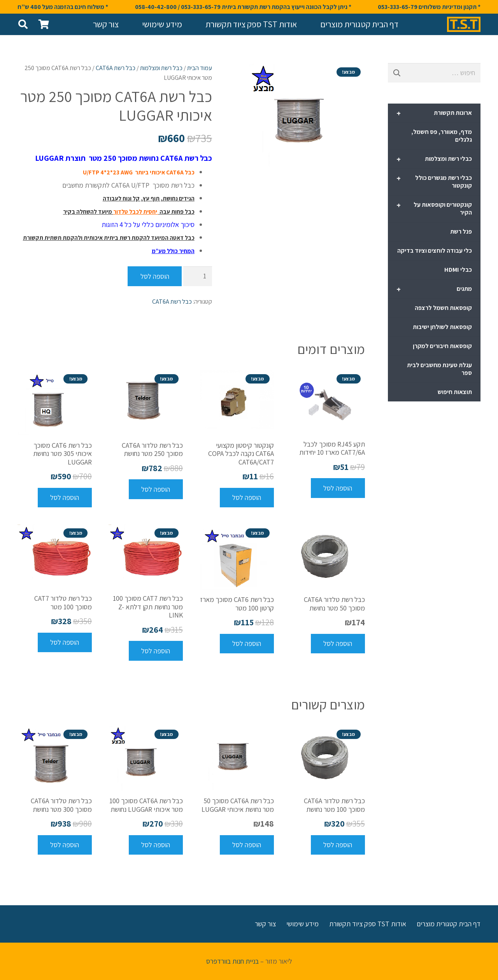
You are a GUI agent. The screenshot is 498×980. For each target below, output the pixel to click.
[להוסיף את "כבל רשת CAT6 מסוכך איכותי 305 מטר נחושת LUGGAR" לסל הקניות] (65, 498)
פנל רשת (461, 231)
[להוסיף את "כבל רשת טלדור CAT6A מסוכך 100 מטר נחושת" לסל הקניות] (338, 845)
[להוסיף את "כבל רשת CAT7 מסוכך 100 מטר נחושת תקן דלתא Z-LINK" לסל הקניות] (156, 651)
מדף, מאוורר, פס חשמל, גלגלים (442, 136)
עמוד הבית (200, 68)
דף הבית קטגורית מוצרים (449, 924)
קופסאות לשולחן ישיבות (442, 327)
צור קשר (265, 924)
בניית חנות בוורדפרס (232, 961)
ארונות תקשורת (434, 113)
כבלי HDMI (458, 270)
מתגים (434, 289)
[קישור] (464, 25)
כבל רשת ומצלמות (161, 68)
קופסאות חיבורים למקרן (442, 346)
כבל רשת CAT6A (116, 68)
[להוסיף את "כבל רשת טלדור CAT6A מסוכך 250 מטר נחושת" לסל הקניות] (156, 489)
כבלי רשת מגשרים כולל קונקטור (434, 181)
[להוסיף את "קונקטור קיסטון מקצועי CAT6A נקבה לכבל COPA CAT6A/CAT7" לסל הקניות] (247, 498)
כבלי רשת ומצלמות (434, 159)
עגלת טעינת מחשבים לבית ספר (439, 369)
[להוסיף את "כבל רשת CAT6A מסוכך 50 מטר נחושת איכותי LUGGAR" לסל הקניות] (247, 845)
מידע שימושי (302, 924)
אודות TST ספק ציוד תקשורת (368, 924)
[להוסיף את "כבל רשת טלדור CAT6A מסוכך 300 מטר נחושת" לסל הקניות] (65, 845)
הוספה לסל (155, 276)
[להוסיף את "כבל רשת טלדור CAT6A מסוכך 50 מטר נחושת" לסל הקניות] (338, 644)
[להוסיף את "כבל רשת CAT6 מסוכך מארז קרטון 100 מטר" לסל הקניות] (247, 644)
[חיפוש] (23, 24)
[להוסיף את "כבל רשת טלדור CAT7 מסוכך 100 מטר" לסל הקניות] (65, 642)
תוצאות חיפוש (455, 392)
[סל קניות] (44, 24)
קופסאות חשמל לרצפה (443, 308)
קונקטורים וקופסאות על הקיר (434, 208)
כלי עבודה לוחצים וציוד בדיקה (435, 251)
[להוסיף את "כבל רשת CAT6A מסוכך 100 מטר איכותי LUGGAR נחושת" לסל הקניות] (156, 845)
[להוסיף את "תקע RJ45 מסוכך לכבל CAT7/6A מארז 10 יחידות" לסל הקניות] (338, 488)
